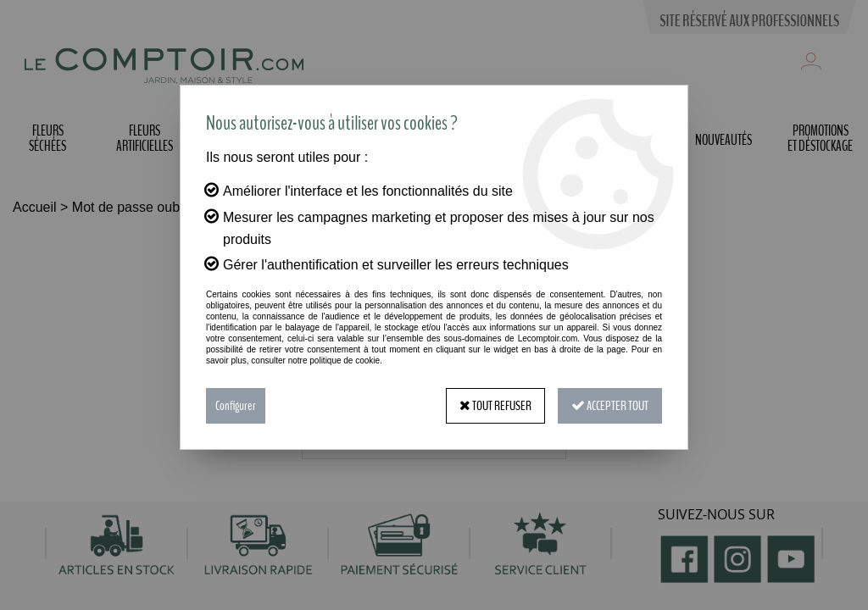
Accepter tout (610, 406)
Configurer (236, 406)
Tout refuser (495, 406)
